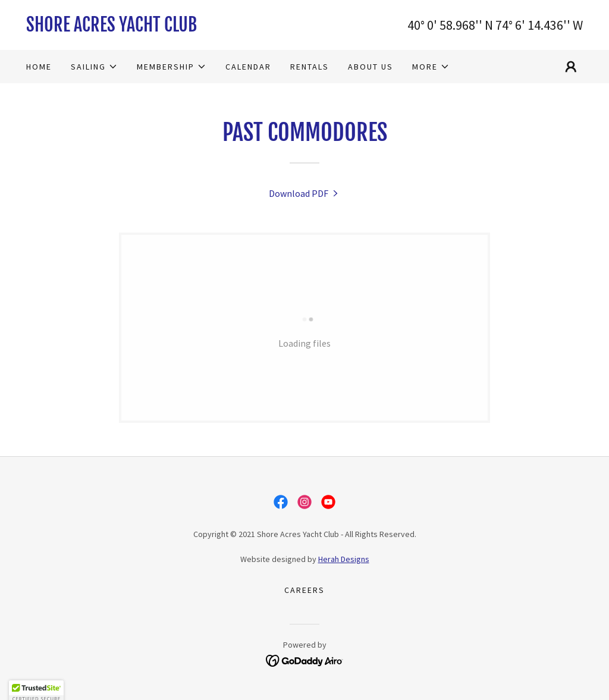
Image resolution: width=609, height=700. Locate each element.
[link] (165, 28)
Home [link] (39, 67)
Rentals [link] (310, 67)
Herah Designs (344, 559)
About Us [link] (371, 67)
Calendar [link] (248, 67)
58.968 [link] (457, 25)
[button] (94, 67)
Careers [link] (304, 590)
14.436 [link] (545, 25)
